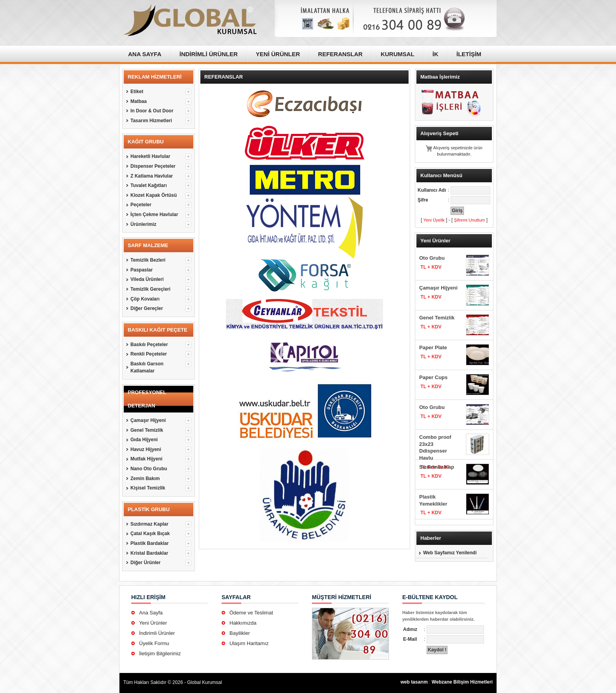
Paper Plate (433, 347)
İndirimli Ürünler (157, 633)
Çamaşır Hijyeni (438, 288)
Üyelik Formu (154, 643)
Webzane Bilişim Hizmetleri (462, 682)
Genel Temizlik (437, 318)
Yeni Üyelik (434, 220)
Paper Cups (433, 377)
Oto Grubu (432, 258)
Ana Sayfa (151, 613)
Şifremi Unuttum (470, 220)
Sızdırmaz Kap (437, 467)
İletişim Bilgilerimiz (160, 654)
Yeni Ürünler (153, 623)
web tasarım (414, 682)
